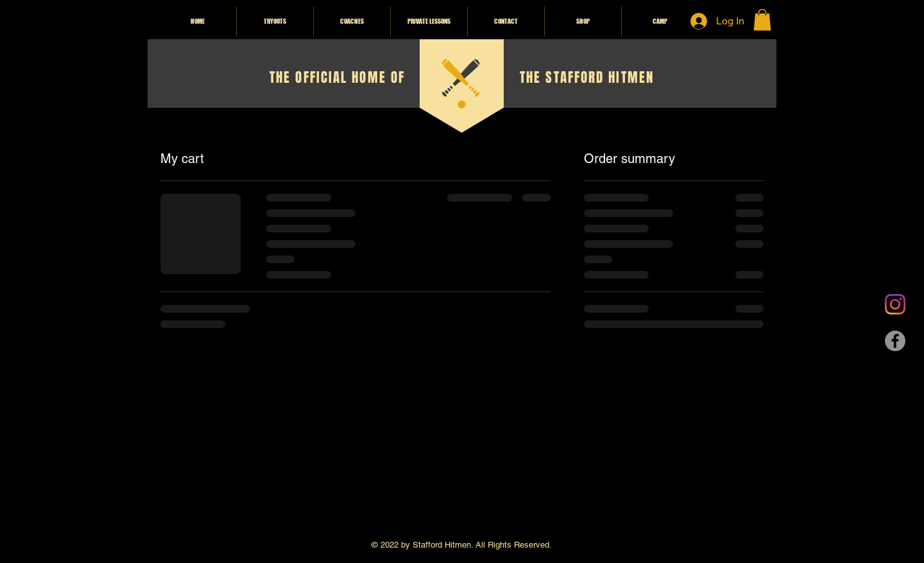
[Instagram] (895, 304)
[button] (762, 20)
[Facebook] (895, 341)
